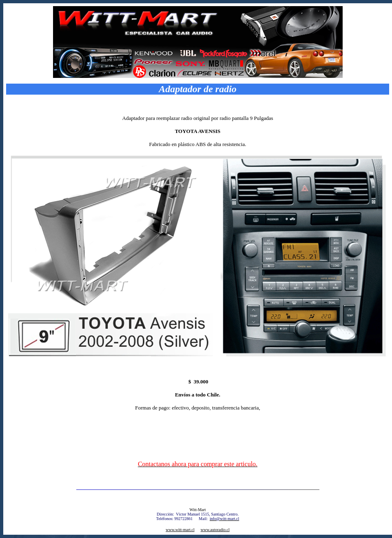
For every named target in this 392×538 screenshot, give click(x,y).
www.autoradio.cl (215, 530)
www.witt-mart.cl (180, 530)
